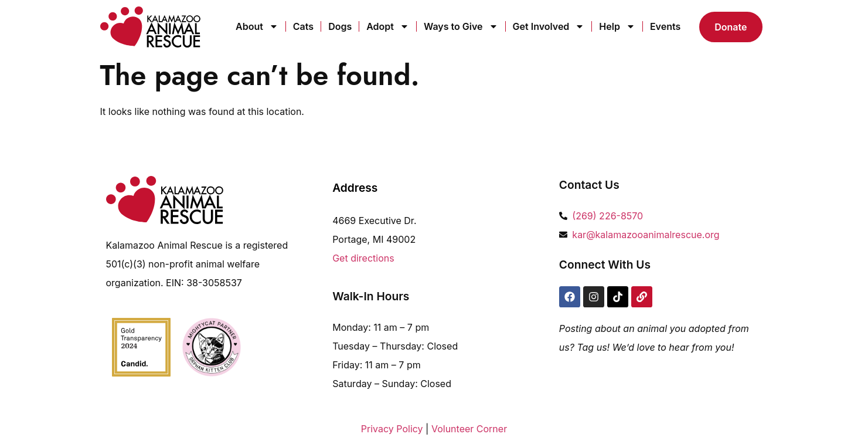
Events (665, 26)
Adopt (388, 26)
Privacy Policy (392, 429)
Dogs (340, 26)
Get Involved (549, 26)
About (257, 26)
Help (617, 26)
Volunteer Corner (469, 429)
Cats (303, 26)
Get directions (363, 258)
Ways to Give (461, 26)
